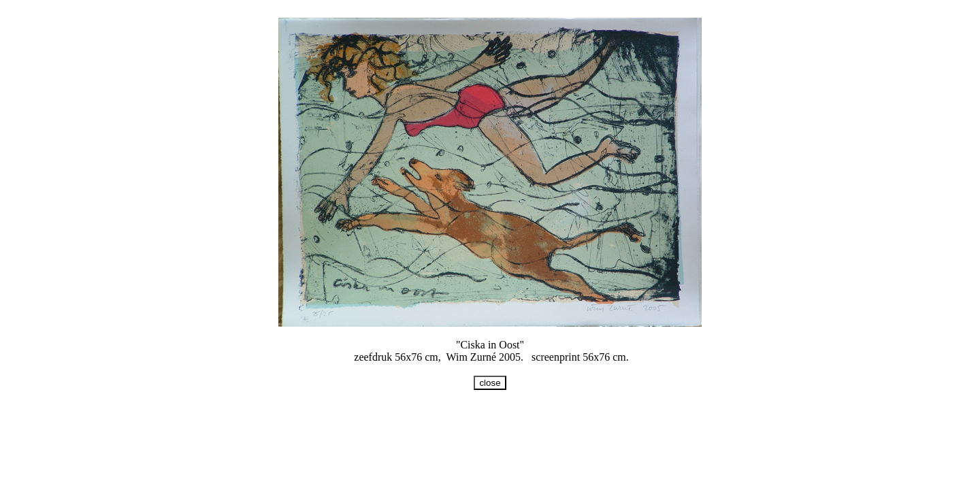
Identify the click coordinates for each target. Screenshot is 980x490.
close (490, 383)
